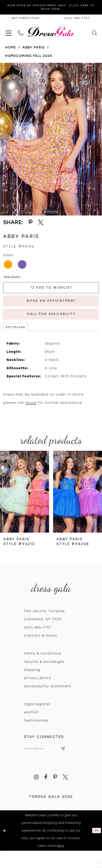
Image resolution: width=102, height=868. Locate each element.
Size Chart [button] (13, 277)
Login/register (37, 711)
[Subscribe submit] (70, 757)
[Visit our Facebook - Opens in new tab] (46, 786)
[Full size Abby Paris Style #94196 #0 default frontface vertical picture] (51, 139)
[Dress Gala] (51, 31)
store (31, 410)
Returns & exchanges (44, 669)
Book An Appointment (51, 305)
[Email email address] (48, 757)
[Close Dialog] (5, 840)
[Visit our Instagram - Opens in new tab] (36, 786)
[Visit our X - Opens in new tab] (65, 786)
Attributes (15, 334)
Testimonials (36, 728)
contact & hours (40, 643)
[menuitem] (9, 31)
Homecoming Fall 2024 (29, 56)
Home (11, 47)
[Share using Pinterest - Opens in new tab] (31, 222)
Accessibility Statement (48, 693)
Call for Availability (51, 320)
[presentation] (25, 499)
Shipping (32, 677)
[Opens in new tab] (26, 18)
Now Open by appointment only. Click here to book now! (51, 7)
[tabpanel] (51, 139)
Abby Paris (34, 47)
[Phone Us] (20, 31)
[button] (9, 31)
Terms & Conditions (43, 661)
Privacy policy (38, 685)
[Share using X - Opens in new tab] (41, 222)
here (60, 855)
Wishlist (31, 719)
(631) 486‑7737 (37, 635)
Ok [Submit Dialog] (96, 840)
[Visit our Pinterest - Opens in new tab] (55, 786)
